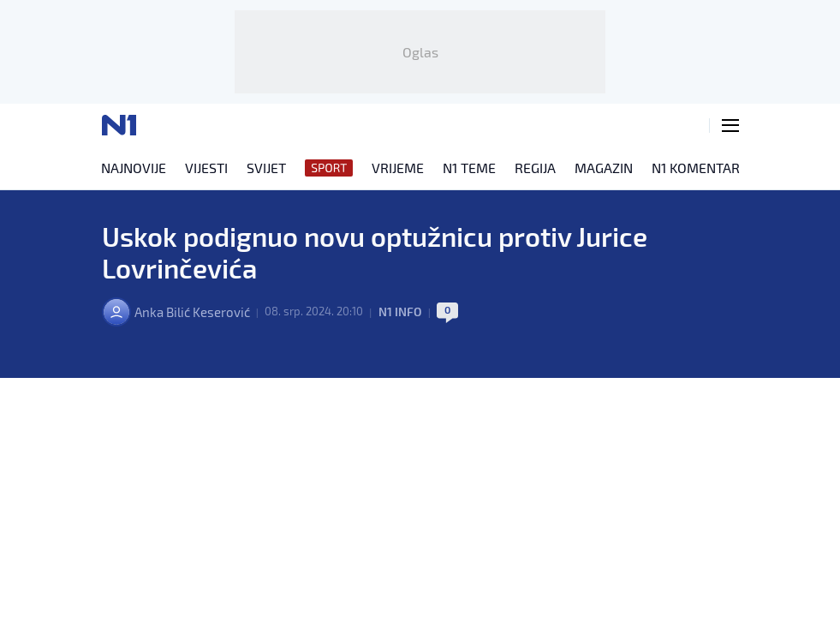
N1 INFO (415, 325)
